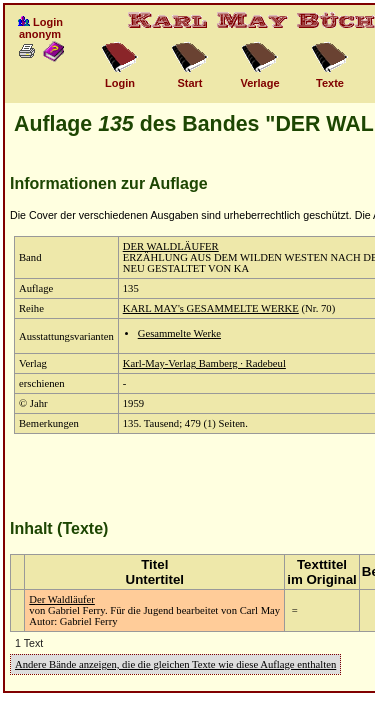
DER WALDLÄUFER (171, 246)
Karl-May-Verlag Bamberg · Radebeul (204, 363)
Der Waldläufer (62, 599)
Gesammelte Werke (179, 333)
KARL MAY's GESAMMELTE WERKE (211, 308)
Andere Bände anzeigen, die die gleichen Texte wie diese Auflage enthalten (175, 664)
